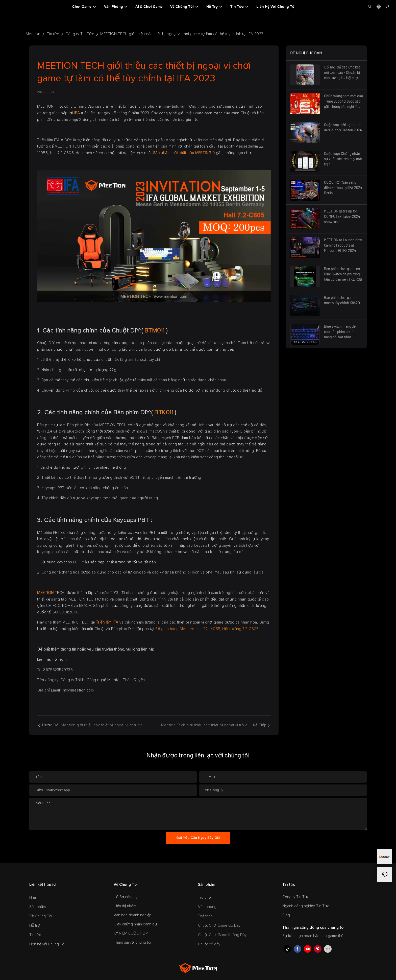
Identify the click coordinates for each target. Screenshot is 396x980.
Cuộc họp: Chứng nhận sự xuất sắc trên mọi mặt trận (343, 159)
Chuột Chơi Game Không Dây (222, 935)
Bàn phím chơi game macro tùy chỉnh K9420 (342, 300)
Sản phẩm (38, 907)
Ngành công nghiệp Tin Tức (306, 906)
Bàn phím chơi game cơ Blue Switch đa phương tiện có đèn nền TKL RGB (343, 274)
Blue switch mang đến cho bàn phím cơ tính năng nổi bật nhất (341, 332)
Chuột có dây (209, 944)
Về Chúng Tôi (41, 916)
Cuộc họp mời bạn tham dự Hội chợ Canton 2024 (343, 127)
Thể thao (205, 916)
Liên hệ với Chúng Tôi (47, 944)
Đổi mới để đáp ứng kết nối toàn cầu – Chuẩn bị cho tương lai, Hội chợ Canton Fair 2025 (342, 73)
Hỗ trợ (34, 926)
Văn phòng (207, 907)
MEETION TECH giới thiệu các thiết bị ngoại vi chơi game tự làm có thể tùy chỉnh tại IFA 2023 (182, 34)
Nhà (33, 898)
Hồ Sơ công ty (126, 897)
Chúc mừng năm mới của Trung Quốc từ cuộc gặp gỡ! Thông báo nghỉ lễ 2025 (343, 101)
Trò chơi (205, 898)
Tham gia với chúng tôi (132, 942)
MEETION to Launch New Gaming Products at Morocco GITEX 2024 (343, 245)
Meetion (33, 34)
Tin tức (53, 34)
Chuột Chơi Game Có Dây (219, 926)
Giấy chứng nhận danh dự (135, 924)
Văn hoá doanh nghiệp (133, 915)
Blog (286, 915)
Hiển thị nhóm (125, 906)
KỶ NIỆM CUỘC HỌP (131, 933)
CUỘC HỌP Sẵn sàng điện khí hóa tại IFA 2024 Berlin (343, 188)
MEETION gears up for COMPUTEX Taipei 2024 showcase (342, 216)
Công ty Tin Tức (80, 34)
